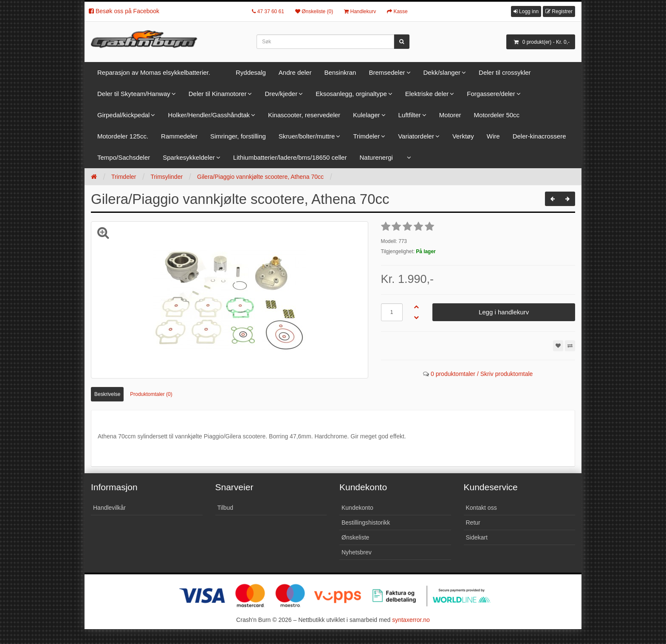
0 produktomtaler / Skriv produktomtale (482, 374)
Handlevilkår (109, 508)
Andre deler (295, 72)
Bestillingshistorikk (366, 523)
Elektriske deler (427, 94)
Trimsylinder (166, 177)
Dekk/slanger (442, 72)
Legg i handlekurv (504, 312)
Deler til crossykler (505, 72)
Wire (493, 136)
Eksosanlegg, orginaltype (351, 94)
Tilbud (226, 508)
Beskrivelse (107, 394)
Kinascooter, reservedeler (304, 115)
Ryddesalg (251, 72)
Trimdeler (366, 136)
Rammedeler (179, 136)
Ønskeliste (355, 537)
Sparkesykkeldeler (189, 157)
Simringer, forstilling (238, 136)
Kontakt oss (481, 508)
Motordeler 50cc (497, 115)
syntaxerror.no (411, 620)
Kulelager (366, 115)
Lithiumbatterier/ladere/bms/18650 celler (290, 157)
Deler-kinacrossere (539, 136)
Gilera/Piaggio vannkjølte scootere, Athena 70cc (260, 177)
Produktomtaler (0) (151, 394)
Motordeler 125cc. (123, 136)
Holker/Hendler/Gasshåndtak (209, 115)
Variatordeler (416, 136)
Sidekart (477, 537)
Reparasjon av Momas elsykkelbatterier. (154, 72)
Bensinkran (340, 72)
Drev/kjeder (281, 94)
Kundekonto (357, 508)
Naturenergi (376, 157)
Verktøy (463, 136)
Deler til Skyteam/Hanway (134, 94)
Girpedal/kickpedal (123, 115)
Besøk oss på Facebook (124, 11)
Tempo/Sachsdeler (124, 157)
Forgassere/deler (491, 94)
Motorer (450, 115)
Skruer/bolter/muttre (307, 136)
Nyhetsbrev (357, 552)
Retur (473, 523)
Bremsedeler (387, 72)
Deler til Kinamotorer (218, 94)
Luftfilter (410, 115)
